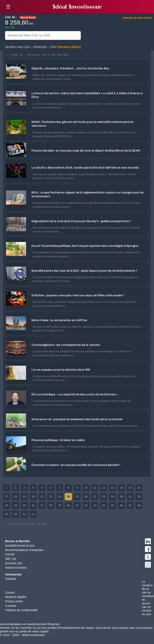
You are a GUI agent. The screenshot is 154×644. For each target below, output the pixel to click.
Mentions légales (16, 597)
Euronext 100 (14, 563)
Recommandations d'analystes (24, 550)
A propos (11, 606)
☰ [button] (8, 7)
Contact (10, 592)
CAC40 (10, 554)
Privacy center (14, 601)
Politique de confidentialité (22, 610)
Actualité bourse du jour (20, 546)
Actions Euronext (16, 568)
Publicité (11, 579)
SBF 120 (11, 559)
